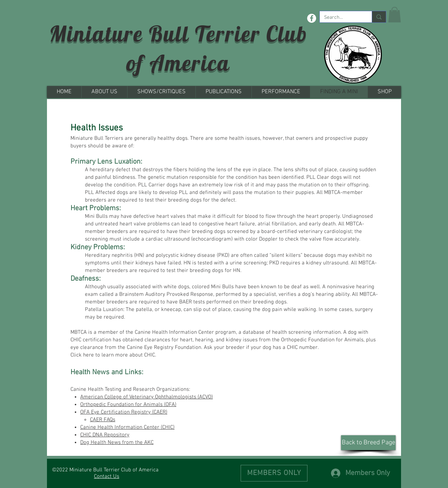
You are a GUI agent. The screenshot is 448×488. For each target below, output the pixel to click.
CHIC (150, 355)
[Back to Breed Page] (368, 443)
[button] (395, 15)
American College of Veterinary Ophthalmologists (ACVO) (147, 397)
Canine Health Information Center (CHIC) (127, 427)
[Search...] (340, 18)
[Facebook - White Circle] (312, 18)
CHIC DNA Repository (105, 435)
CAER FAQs (103, 420)
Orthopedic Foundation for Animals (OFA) (128, 405)
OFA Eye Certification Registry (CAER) (124, 412)
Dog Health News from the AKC (117, 442)
